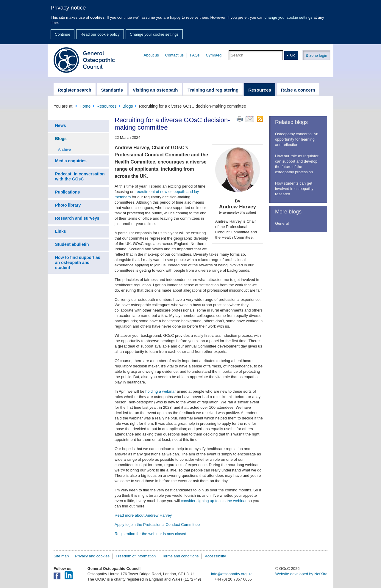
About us (151, 55)
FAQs (195, 55)
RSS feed (260, 119)
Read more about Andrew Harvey (143, 515)
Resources (107, 106)
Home (85, 106)
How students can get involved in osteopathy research (294, 189)
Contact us (174, 55)
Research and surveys (77, 218)
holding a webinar (160, 391)
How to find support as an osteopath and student (78, 262)
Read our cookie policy (100, 34)
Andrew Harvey (238, 207)
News (61, 125)
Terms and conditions (180, 556)
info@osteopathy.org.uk (231, 574)
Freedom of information (136, 556)
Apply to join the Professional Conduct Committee (157, 525)
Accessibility (215, 556)
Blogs (128, 106)
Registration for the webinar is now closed (150, 534)
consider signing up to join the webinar (214, 501)
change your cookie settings (289, 17)
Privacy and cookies (92, 556)
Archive (64, 149)
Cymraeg (214, 55)
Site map (61, 556)
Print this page (240, 119)
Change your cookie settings (154, 34)
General (282, 223)
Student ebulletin (72, 244)
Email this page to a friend (250, 119)
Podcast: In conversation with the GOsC (80, 176)
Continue (63, 34)
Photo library (68, 205)
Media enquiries (71, 161)
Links (61, 231)
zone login (316, 55)
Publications (67, 192)
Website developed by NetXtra (301, 574)
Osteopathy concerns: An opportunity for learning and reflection (297, 139)
